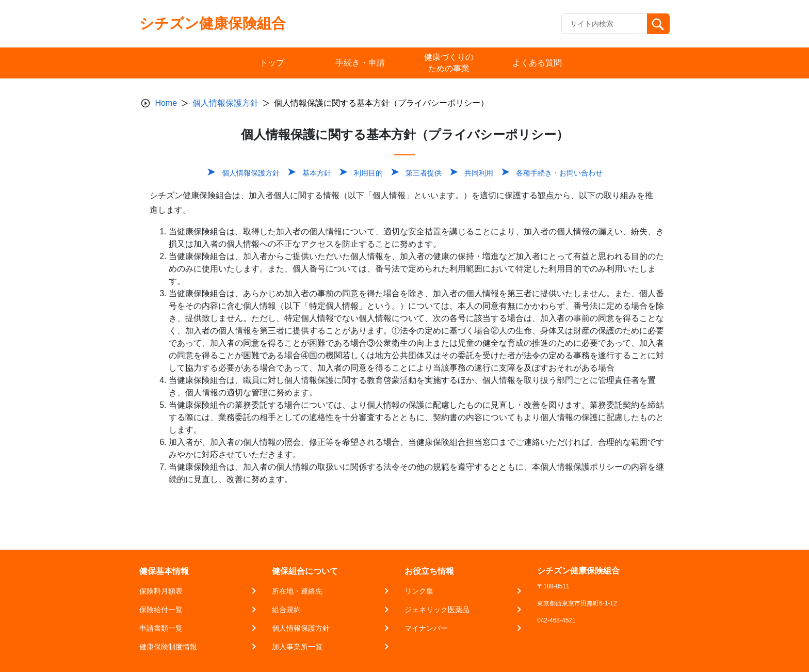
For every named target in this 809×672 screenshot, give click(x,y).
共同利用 (479, 173)
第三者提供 (424, 173)
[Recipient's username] (604, 24)
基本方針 (317, 173)
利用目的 (368, 173)
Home (166, 103)
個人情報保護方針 (225, 103)
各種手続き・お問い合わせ (559, 173)
